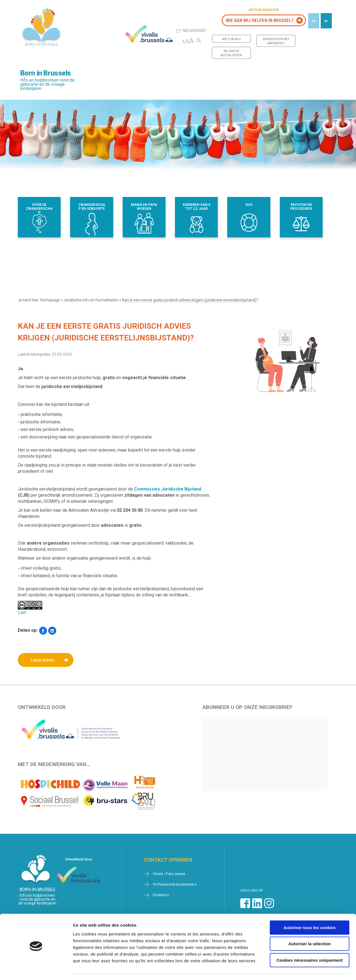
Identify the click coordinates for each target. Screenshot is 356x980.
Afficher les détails (306, 969)
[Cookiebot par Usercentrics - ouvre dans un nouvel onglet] (36, 969)
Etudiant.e (161, 895)
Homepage (50, 300)
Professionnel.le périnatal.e (175, 884)
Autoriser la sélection (310, 928)
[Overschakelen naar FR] (314, 21)
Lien (22, 612)
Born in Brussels (46, 73)
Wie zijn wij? (231, 39)
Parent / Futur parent (169, 874)
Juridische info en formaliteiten (91, 300)
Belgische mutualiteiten (231, 53)
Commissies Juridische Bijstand (168, 489)
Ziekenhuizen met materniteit (276, 41)
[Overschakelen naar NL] (326, 21)
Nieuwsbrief (191, 31)
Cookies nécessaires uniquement (310, 944)
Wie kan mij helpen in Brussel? (260, 20)
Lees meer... (44, 660)
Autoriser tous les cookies (310, 912)
